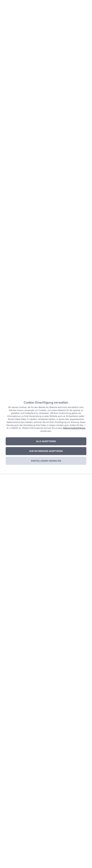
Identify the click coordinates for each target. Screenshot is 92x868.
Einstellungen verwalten (46, 461)
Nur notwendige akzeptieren (46, 451)
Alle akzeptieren (46, 441)
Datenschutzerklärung (74, 428)
